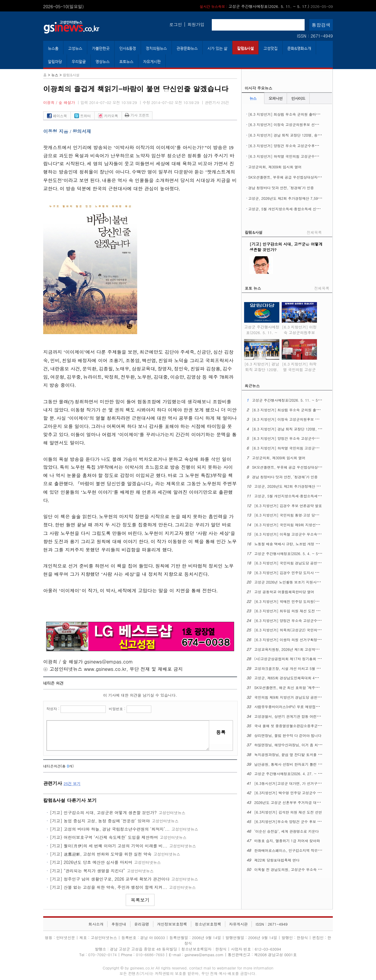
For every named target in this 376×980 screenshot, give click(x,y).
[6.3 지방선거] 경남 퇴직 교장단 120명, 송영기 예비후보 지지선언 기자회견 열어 (262, 371)
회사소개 (96, 924)
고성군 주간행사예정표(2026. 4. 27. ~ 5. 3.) (291, 774)
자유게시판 (152, 62)
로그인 (176, 24)
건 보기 (72, 784)
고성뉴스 (75, 48)
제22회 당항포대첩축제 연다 (277, 860)
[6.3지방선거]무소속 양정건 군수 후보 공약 (289, 821)
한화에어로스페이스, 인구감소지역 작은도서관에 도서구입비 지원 (307, 850)
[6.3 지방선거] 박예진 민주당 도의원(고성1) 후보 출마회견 (302, 601)
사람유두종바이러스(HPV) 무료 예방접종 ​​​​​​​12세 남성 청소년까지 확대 (309, 707)
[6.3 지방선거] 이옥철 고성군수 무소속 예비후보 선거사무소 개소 (307, 534)
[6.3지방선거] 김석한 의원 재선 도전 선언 (288, 812)
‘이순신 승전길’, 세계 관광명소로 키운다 (287, 831)
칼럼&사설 (245, 48)
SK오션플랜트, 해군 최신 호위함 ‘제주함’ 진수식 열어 (297, 687)
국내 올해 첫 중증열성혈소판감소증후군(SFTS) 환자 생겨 (300, 726)
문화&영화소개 (299, 48)
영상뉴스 (103, 62)
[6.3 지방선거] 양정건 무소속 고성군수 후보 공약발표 (298, 620)
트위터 (83, 116)
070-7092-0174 (103, 955)
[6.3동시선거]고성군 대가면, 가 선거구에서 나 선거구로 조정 (304, 783)
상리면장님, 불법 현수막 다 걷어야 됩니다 (288, 735)
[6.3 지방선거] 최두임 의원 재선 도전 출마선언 (292, 611)
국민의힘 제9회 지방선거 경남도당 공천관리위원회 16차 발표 (303, 697)
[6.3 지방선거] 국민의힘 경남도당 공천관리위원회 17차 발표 (303, 563)
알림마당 (55, 62)
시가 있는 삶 (217, 48)
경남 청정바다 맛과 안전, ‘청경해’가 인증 (281, 188)
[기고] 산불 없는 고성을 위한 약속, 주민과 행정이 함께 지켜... (109, 887)
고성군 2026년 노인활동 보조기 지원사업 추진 (291, 582)
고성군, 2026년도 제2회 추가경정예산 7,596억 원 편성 (292, 198)
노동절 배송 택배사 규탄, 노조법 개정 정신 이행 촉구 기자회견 (304, 544)
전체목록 (314, 232)
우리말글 (79, 62)
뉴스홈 (53, 48)
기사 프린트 (137, 115)
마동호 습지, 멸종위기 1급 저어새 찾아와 (287, 841)
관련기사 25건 (217, 102)
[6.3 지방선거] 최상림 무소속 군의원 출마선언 (286, 114)
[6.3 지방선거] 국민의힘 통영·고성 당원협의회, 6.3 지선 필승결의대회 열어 (315, 515)
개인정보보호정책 (172, 924)
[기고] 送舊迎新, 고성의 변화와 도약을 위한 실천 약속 (101, 854)
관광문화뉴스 (187, 48)
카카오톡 (108, 116)
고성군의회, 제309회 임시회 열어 (275, 167)
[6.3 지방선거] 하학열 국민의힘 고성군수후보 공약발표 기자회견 (300, 156)
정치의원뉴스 (156, 48)
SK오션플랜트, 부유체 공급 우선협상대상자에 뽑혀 (289, 177)
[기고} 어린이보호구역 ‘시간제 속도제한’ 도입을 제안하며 (104, 837)
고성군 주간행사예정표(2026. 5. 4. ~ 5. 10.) (291, 553)
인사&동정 (128, 48)
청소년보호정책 (208, 924)
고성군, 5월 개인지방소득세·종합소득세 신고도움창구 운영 (295, 209)
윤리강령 (142, 924)
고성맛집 (271, 48)
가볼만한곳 (101, 48)
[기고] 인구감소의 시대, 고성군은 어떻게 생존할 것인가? (103, 813)
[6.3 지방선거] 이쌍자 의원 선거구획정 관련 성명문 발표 (300, 640)
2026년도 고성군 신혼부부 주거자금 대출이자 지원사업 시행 (303, 802)
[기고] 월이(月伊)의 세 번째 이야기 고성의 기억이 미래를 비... (109, 846)
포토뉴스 (126, 62)
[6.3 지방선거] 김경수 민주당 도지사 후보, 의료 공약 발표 (301, 573)
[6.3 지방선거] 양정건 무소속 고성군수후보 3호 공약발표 (294, 146)
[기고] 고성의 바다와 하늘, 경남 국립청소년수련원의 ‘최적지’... (110, 829)
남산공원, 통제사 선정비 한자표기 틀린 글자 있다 (294, 764)
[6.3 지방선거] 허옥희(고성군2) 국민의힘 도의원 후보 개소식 (304, 630)
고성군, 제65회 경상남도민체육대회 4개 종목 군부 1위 (298, 678)
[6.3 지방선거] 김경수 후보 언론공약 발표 (288, 506)
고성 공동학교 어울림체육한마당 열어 (284, 592)
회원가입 (196, 24)
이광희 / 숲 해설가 (59, 102)
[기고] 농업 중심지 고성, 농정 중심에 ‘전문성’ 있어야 (100, 821)
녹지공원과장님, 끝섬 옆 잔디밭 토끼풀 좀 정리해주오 (297, 754)
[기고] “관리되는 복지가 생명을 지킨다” (88, 871)
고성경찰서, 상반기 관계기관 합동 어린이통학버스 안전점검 (302, 716)
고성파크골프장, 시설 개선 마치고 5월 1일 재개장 (294, 668)
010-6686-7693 (150, 955)
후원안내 (119, 924)
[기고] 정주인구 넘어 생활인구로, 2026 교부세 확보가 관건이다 (110, 879)
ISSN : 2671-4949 (315, 36)
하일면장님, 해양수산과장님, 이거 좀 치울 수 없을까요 (298, 745)
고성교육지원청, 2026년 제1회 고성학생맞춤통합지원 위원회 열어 (307, 649)
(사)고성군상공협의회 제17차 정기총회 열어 (289, 659)
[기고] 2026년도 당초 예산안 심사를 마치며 (91, 862)
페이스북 (57, 116)
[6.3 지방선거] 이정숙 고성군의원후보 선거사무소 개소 (293, 124)
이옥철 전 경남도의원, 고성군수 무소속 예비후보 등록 (297, 869)
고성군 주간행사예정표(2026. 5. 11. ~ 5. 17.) (266, 6)
